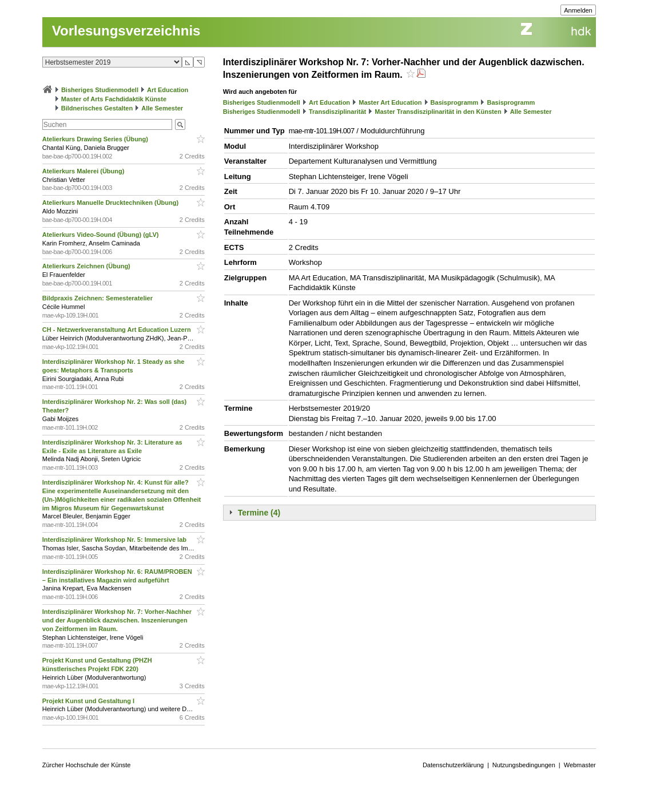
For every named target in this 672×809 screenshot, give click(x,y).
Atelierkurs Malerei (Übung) (84, 171)
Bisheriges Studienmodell (100, 90)
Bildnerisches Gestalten (97, 108)
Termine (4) (259, 513)
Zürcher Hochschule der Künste (87, 765)
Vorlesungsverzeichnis (126, 31)
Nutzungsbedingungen (524, 765)
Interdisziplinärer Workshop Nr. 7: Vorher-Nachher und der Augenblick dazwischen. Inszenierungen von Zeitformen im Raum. (117, 620)
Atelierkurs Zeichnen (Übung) (87, 266)
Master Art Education (390, 102)
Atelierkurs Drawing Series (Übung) (96, 139)
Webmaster (580, 765)
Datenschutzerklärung (453, 765)
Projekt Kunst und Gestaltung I (89, 701)
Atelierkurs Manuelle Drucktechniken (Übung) (111, 203)
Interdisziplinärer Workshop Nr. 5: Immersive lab (115, 540)
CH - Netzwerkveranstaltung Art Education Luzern (118, 330)
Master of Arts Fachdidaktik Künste (114, 99)
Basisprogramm (455, 102)
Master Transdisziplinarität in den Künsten (438, 112)
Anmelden (578, 10)
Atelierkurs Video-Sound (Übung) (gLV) (102, 235)
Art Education (168, 90)
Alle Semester (162, 108)
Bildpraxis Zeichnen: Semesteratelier (98, 298)
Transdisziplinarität (337, 112)
